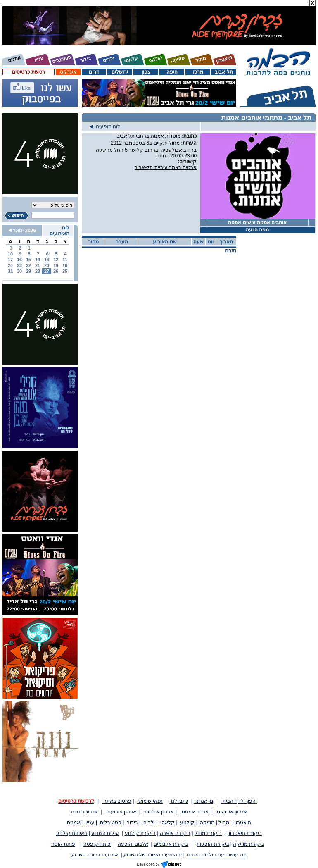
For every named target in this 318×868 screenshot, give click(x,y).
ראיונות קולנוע (72, 833)
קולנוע (187, 823)
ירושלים (120, 72)
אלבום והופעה (133, 844)
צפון (146, 72)
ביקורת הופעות (213, 844)
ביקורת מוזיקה (248, 844)
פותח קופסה (97, 844)
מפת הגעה (257, 230)
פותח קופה (63, 844)
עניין (89, 823)
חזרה (231, 250)
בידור (132, 823)
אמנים (74, 823)
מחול (224, 823)
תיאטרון (243, 823)
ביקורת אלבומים (171, 844)
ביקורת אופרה (175, 833)
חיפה (172, 72)
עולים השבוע (105, 833)
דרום (94, 72)
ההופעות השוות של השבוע (152, 855)
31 (10, 271)
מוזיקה (206, 823)
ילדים (150, 823)
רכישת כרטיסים (28, 72)
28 (38, 271)
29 (28, 271)
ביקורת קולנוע (140, 833)
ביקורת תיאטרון (245, 833)
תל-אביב (224, 72)
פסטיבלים (111, 823)
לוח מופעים (105, 126)
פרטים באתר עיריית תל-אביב (166, 167)
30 (19, 271)
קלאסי (167, 823)
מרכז (198, 72)
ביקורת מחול (208, 833)
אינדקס (68, 72)
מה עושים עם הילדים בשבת (217, 855)
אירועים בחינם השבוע (95, 855)
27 (47, 271)
